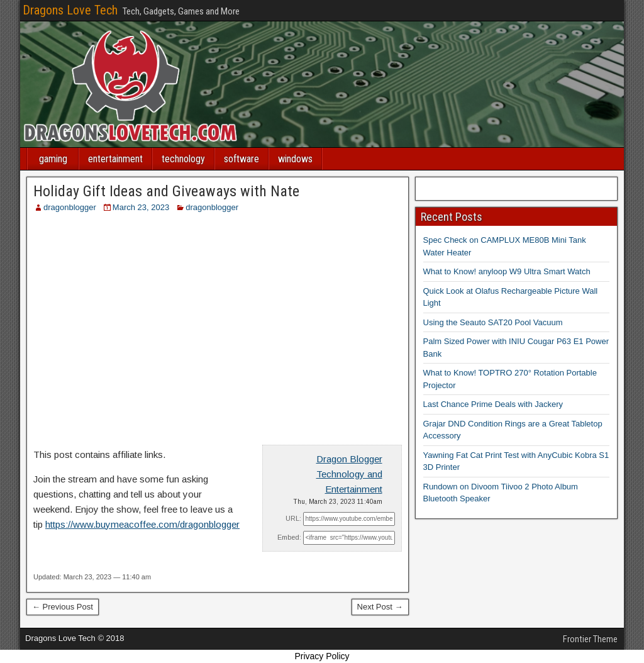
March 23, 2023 (141, 207)
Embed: (289, 537)
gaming (53, 159)
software (241, 159)
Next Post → (380, 607)
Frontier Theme (590, 639)
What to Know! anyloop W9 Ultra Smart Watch (507, 271)
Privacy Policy (322, 656)
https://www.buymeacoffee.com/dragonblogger (142, 524)
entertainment (115, 159)
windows (295, 159)
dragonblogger (70, 207)
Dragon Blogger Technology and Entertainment (349, 474)
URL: (293, 518)
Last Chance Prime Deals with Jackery (493, 404)
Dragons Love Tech (70, 10)
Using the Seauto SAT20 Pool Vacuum (493, 322)
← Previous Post (63, 607)
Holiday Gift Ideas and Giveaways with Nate (166, 191)
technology (183, 159)
